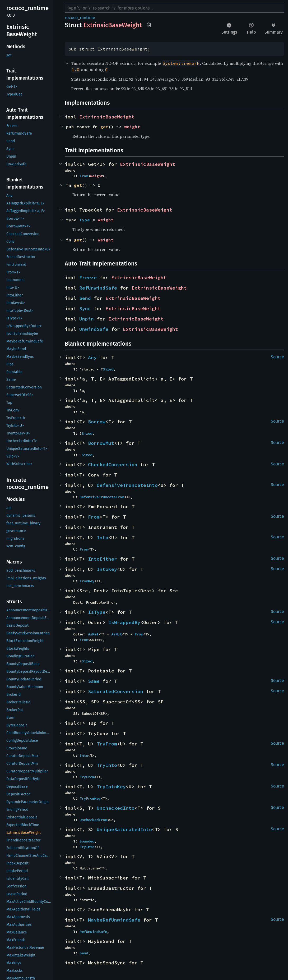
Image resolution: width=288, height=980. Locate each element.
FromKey (87, 581)
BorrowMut (101, 443)
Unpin (87, 319)
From (84, 176)
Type (85, 220)
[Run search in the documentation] (174, 8)
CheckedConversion (113, 464)
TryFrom (107, 744)
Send (85, 298)
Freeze (88, 278)
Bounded (87, 841)
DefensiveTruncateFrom (102, 497)
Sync (85, 308)
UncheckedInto (116, 808)
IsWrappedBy (124, 622)
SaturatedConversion (116, 691)
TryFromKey (90, 798)
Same (94, 681)
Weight (132, 127)
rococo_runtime (80, 18)
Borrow (97, 422)
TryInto (107, 765)
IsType (97, 612)
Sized (108, 369)
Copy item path (149, 25)
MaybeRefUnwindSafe (114, 920)
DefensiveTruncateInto (127, 485)
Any (92, 357)
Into (103, 537)
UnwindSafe (94, 329)
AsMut (117, 634)
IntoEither (103, 559)
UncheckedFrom (93, 820)
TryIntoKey (111, 787)
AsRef (93, 634)
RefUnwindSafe (98, 288)
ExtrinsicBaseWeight (107, 117)
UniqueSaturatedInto (124, 829)
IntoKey (107, 569)
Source (277, 357)
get (104, 127)
